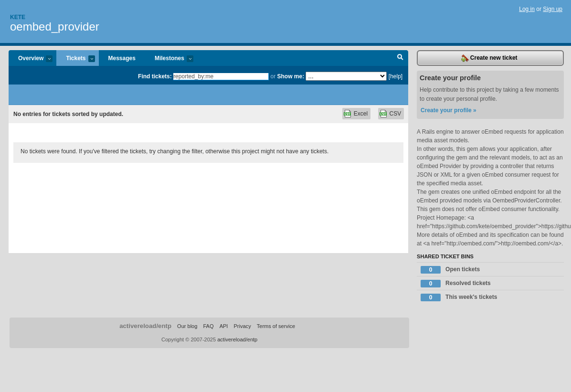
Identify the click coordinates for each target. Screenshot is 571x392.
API (224, 326)
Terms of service (276, 326)
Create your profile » (449, 110)
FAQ (208, 326)
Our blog (187, 326)
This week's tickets (459, 297)
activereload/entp (145, 326)
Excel (361, 114)
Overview (31, 59)
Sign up (553, 9)
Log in (527, 9)
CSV (396, 114)
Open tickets (450, 270)
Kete (18, 17)
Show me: (291, 76)
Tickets (75, 59)
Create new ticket (489, 58)
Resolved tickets (456, 284)
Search (400, 58)
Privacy (242, 326)
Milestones (169, 59)
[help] (396, 76)
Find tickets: (155, 76)
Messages (122, 58)
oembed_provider (55, 26)
